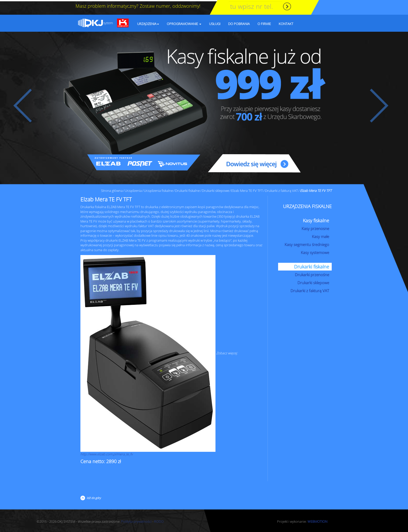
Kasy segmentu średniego (307, 243)
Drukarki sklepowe (215, 189)
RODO (159, 520)
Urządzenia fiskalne (158, 189)
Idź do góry (93, 497)
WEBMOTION (317, 520)
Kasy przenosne (315, 227)
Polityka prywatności (136, 520)
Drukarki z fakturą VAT (281, 189)
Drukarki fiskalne (187, 189)
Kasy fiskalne (316, 219)
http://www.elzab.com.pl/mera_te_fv (107, 453)
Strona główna (112, 189)
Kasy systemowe (315, 251)
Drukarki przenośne (312, 273)
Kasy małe (320, 235)
